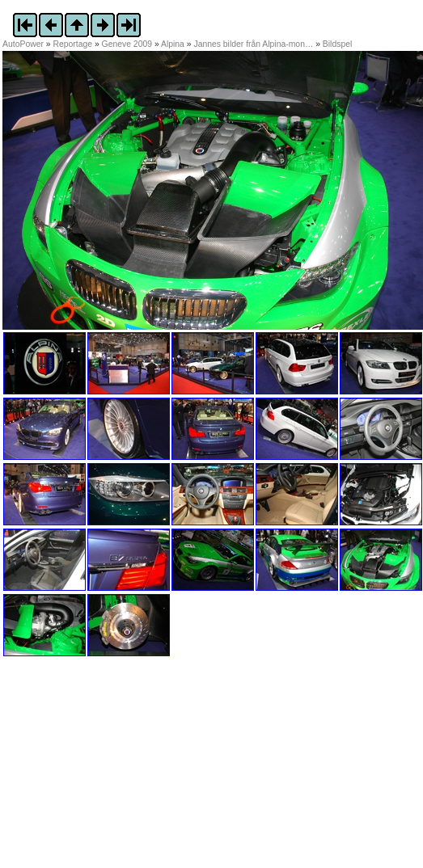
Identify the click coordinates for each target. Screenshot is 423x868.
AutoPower (23, 44)
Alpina (173, 44)
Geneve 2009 (127, 44)
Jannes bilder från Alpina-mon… (253, 44)
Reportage (73, 44)
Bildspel (337, 44)
